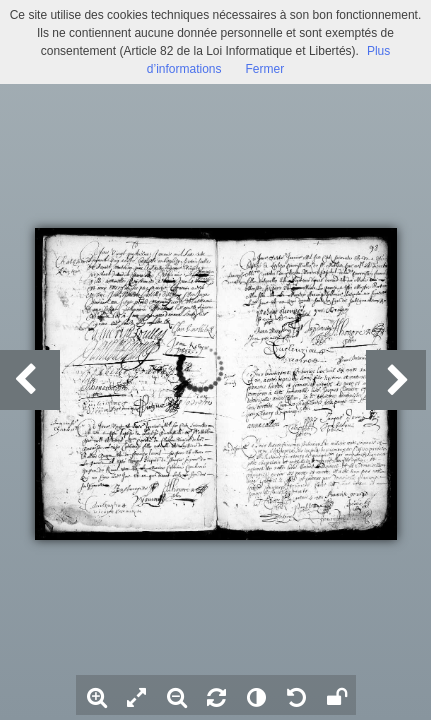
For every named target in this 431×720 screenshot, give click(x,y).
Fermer (265, 69)
